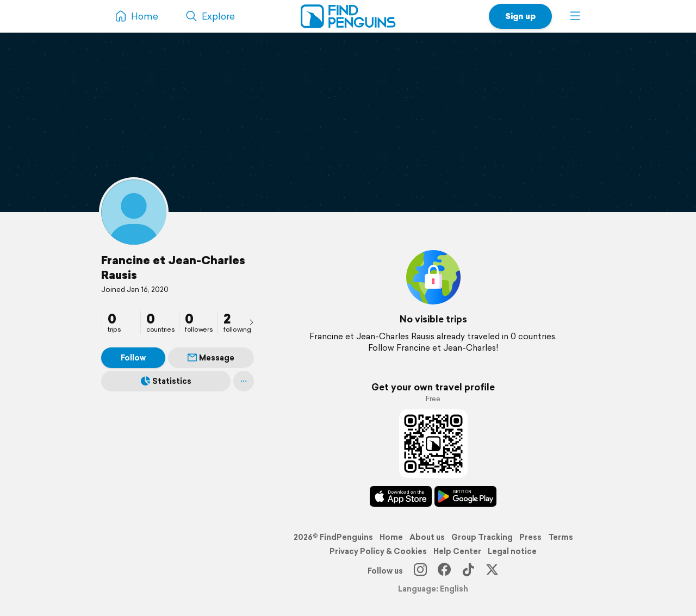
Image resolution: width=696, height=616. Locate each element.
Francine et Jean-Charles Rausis (173, 267)
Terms (561, 537)
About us (427, 537)
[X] (492, 571)
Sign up (520, 16)
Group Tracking (482, 537)
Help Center (457, 551)
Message (211, 358)
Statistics (166, 381)
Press (530, 537)
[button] (575, 16)
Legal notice (512, 551)
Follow (133, 358)
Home (391, 537)
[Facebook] (444, 571)
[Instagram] (420, 571)
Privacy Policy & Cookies (378, 551)
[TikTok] (468, 571)
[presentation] (251, 322)
